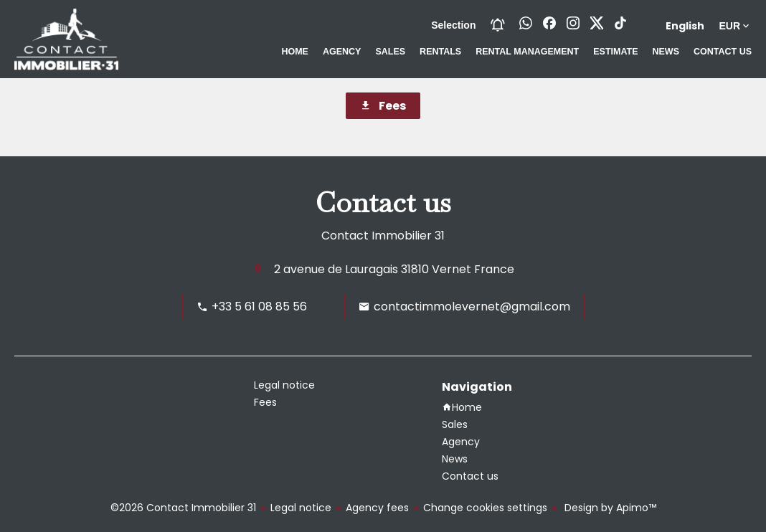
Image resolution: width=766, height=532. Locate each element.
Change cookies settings (485, 508)
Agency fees (377, 508)
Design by (609, 508)
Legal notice (301, 508)
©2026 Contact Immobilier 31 (183, 508)
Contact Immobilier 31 (383, 236)
